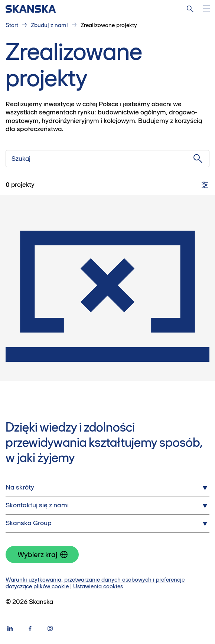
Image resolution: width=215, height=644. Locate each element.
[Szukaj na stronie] (190, 9)
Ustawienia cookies (98, 586)
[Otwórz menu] (206, 9)
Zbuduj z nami (49, 25)
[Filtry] (205, 185)
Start (12, 25)
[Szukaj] (107, 159)
